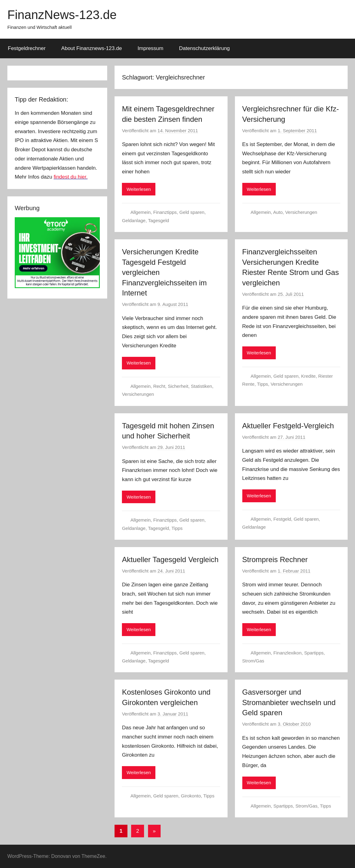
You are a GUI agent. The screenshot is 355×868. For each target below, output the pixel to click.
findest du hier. (71, 177)
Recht (159, 386)
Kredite (308, 376)
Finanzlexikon (287, 653)
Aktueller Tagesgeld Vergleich (170, 559)
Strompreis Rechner (275, 559)
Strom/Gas (253, 661)
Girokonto (191, 796)
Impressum (150, 48)
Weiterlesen (139, 189)
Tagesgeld (158, 220)
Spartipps (314, 653)
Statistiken (201, 386)
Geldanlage (134, 220)
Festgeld (282, 519)
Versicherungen (301, 212)
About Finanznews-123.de (92, 48)
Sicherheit (178, 386)
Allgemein (141, 212)
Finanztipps (165, 212)
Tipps (263, 384)
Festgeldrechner (27, 48)
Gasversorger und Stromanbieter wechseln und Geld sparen (289, 702)
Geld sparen (192, 212)
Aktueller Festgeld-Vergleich (288, 426)
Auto (278, 212)
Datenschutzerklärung (204, 48)
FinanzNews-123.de (62, 15)
